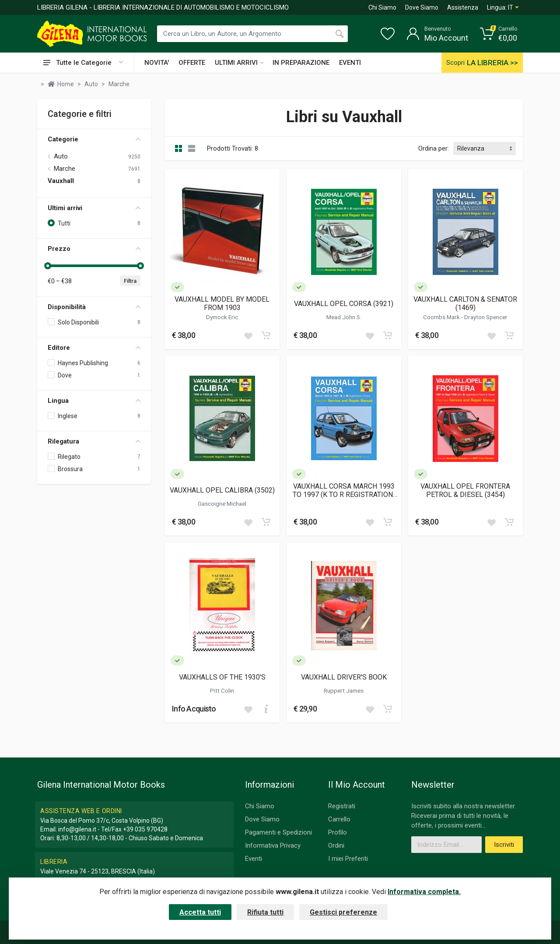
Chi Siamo (382, 7)
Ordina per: (434, 148)
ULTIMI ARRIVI (239, 63)
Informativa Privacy (273, 845)
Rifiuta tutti (265, 912)
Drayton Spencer (486, 317)
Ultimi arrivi (94, 208)
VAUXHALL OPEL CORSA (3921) (344, 304)
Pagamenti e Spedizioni (278, 832)
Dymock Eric (222, 317)
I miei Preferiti (348, 859)
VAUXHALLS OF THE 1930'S (222, 677)
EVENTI (350, 63)
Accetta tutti (200, 912)
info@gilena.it (77, 829)
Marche (65, 169)
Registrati (342, 806)
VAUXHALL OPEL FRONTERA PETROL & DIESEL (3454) (465, 490)
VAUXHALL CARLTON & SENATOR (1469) (465, 303)
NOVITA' (157, 63)
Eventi (254, 859)
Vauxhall (61, 181)
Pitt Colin (222, 690)
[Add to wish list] (248, 335)
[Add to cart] (266, 335)
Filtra (130, 281)
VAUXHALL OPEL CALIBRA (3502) (222, 490)
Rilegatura (94, 441)
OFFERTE (192, 63)
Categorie (94, 139)
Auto (61, 156)
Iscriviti (504, 845)
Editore (94, 348)
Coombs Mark (442, 317)
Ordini (336, 845)
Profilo (338, 832)
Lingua (94, 401)
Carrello (339, 819)
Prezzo (94, 249)
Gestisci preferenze (343, 912)
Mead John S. (344, 317)
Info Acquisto (194, 709)
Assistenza (463, 7)
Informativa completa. (424, 892)
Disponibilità (94, 307)
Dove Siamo (422, 7)
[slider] (48, 266)
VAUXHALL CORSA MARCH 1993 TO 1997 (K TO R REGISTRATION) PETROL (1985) (344, 490)
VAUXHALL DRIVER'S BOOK (344, 677)
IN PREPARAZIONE (301, 63)
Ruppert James (344, 690)
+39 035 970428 (145, 829)
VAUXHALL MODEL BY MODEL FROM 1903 (222, 303)
